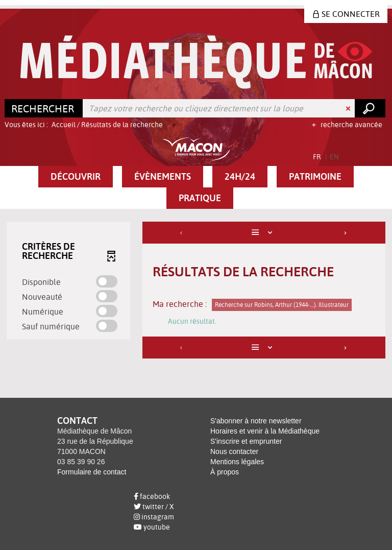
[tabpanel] (196, 291)
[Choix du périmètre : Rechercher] (44, 108)
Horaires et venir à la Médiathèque (265, 431)
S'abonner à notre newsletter (256, 421)
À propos (225, 472)
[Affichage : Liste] (264, 233)
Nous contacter (234, 451)
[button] (76, 177)
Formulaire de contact (92, 472)
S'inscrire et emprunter (246, 441)
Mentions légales (237, 462)
